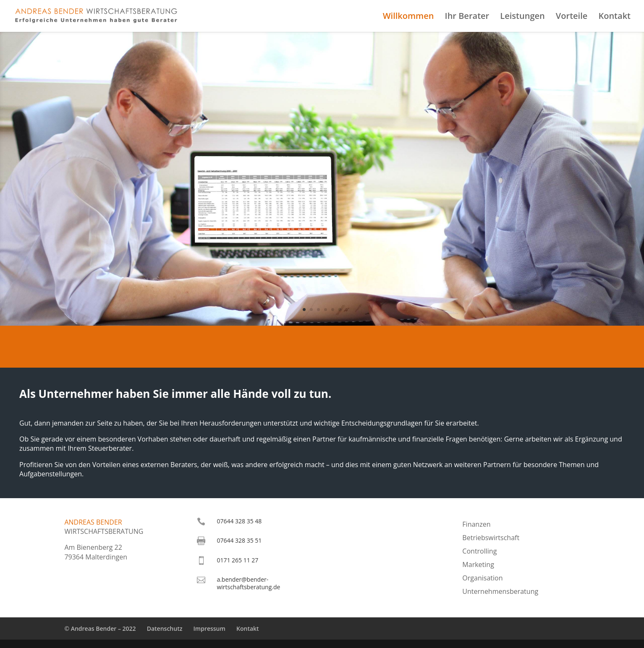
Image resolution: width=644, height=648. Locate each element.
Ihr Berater (467, 17)
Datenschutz (165, 628)
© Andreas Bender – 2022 (100, 628)
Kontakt (614, 17)
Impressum (209, 628)
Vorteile (572, 17)
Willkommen (408, 17)
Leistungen (522, 17)
